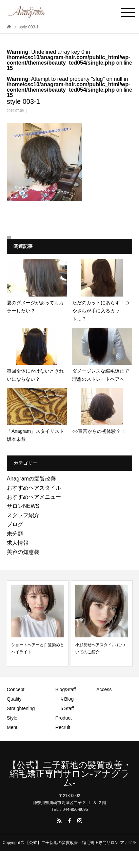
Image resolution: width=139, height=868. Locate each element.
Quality (14, 699)
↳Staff (65, 708)
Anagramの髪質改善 (31, 479)
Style (12, 718)
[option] (38, 623)
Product (63, 718)
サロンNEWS (23, 506)
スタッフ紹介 (23, 515)
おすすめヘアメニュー (34, 497)
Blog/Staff (65, 689)
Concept (16, 689)
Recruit (63, 727)
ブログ (15, 524)
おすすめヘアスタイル (34, 488)
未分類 (15, 534)
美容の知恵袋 (23, 552)
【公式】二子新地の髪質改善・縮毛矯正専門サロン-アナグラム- (70, 774)
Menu (13, 727)
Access (104, 689)
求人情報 (18, 543)
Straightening (21, 708)
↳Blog (64, 699)
